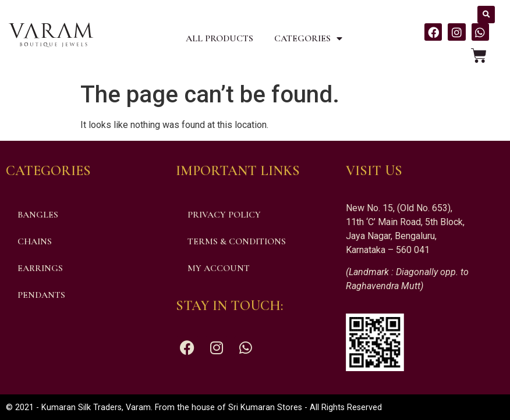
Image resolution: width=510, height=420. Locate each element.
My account (219, 268)
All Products (219, 38)
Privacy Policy (224, 215)
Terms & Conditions (237, 241)
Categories (308, 38)
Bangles (38, 215)
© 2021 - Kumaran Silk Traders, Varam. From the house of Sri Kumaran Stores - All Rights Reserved (194, 407)
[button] (486, 15)
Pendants (41, 295)
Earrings (40, 268)
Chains (35, 241)
